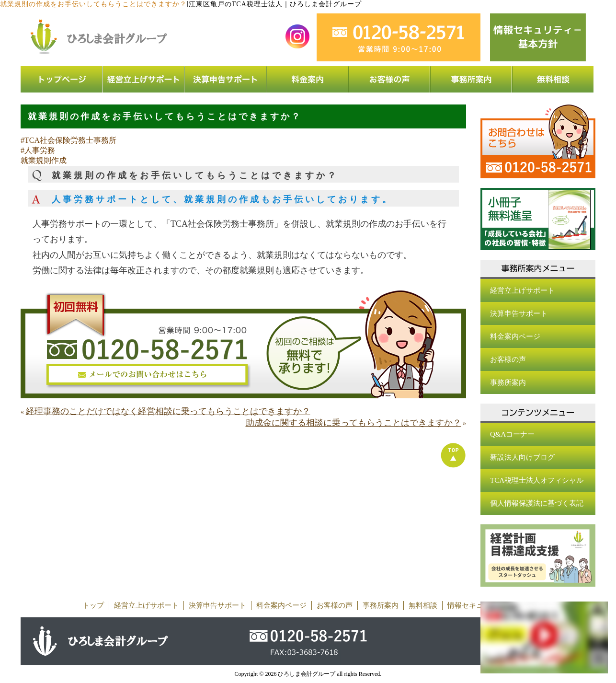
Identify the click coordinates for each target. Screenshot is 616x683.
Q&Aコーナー (512, 434)
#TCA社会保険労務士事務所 (68, 140)
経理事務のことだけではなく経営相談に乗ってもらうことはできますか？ (168, 411)
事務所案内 (508, 382)
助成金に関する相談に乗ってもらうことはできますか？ (354, 423)
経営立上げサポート (522, 290)
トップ (93, 605)
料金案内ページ (515, 336)
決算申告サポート (519, 313)
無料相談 (423, 605)
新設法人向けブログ (522, 457)
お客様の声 (508, 359)
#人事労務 (38, 150)
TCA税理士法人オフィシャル (537, 480)
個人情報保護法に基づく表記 (537, 503)
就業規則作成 (44, 160)
